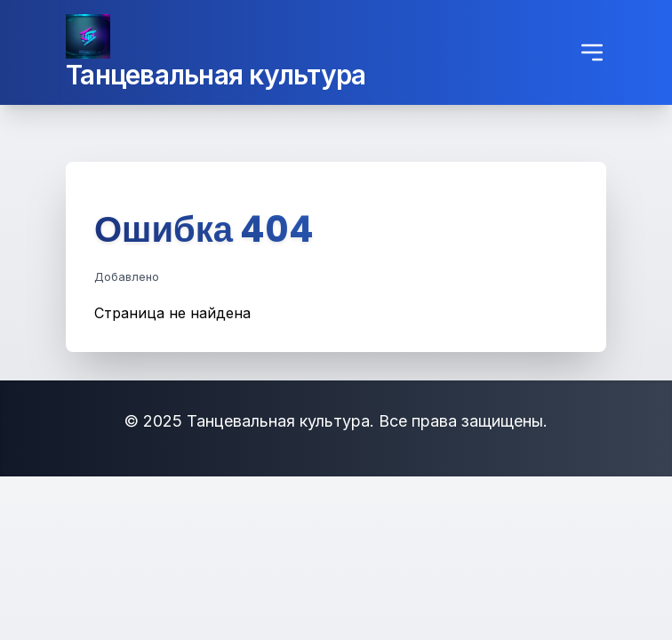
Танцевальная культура (216, 75)
